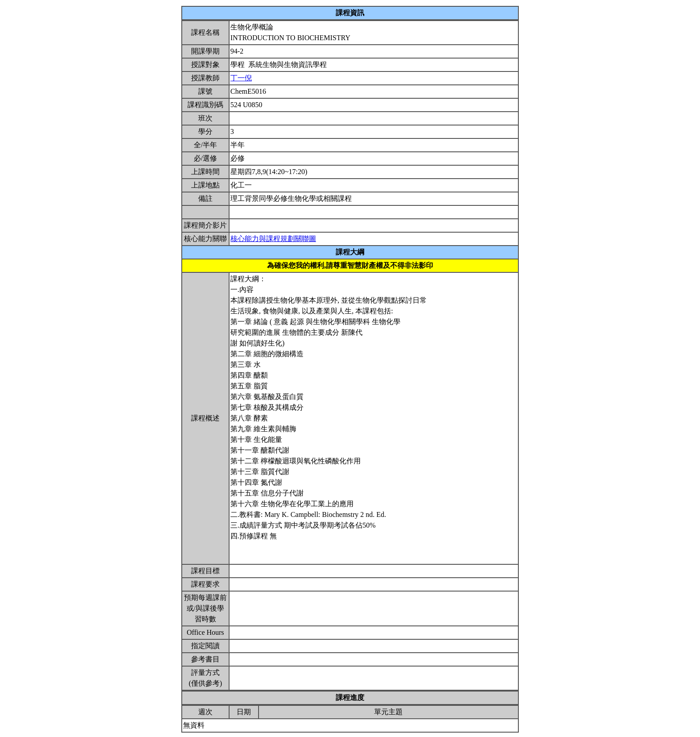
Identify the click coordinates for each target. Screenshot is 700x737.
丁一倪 (241, 78)
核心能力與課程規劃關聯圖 (273, 239)
